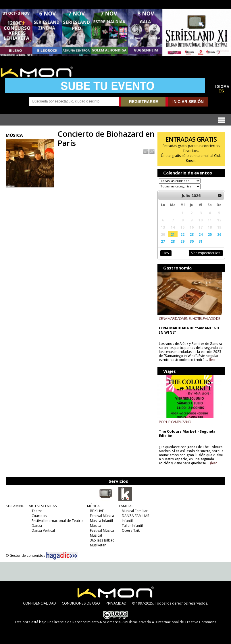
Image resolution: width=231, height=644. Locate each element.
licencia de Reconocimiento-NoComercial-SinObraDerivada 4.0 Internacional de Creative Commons (135, 622)
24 (201, 234)
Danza (37, 526)
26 (219, 234)
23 (192, 234)
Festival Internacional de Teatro (57, 521)
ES (221, 91)
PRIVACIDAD (116, 603)
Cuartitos (39, 516)
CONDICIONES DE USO (81, 603)
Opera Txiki (131, 530)
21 (173, 234)
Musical (96, 535)
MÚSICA (93, 506)
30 (192, 241)
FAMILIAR (126, 506)
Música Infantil (101, 521)
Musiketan (98, 545)
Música (96, 526)
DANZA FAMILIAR (136, 516)
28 (173, 241)
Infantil (127, 521)
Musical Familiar (135, 511)
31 (201, 241)
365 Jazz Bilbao (102, 540)
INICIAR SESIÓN (188, 102)
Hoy (166, 253)
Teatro (37, 511)
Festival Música (102, 516)
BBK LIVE (97, 511)
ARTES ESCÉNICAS (43, 506)
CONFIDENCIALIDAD (40, 603)
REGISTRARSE (144, 102)
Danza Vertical (43, 530)
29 (182, 241)
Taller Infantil (132, 526)
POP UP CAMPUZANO (175, 422)
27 (163, 241)
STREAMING (15, 506)
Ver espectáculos (206, 253)
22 (182, 234)
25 (210, 234)
